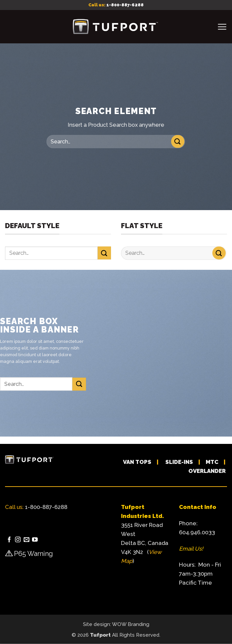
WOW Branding (131, 624)
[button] (222, 27)
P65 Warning (33, 554)
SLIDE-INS (179, 462)
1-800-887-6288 (125, 5)
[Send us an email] (26, 540)
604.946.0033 (197, 532)
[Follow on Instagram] (18, 540)
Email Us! (191, 549)
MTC (212, 462)
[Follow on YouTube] (35, 540)
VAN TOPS (137, 462)
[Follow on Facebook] (9, 540)
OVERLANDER (207, 471)
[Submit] (178, 142)
